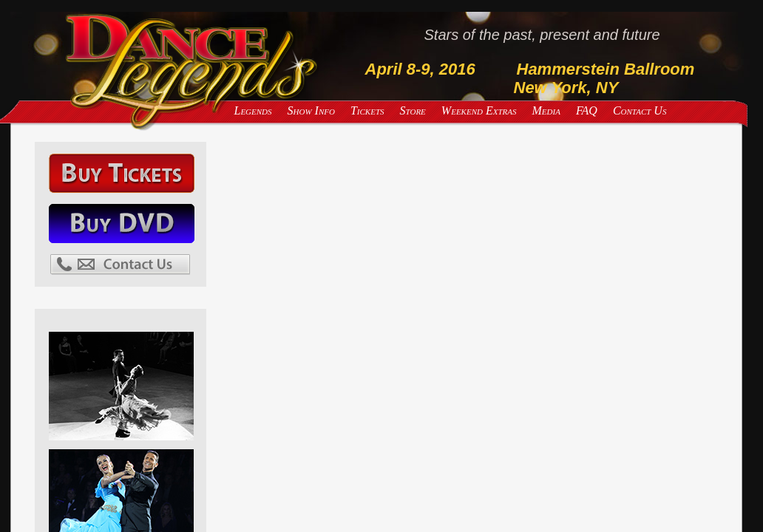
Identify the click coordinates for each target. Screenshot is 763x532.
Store (413, 110)
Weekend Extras (479, 110)
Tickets (367, 110)
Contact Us (640, 110)
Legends (253, 110)
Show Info (311, 110)
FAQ (587, 110)
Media (546, 110)
